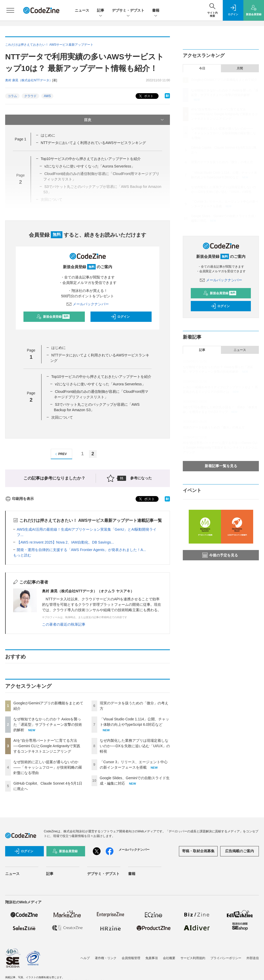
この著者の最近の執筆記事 (64, 624)
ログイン (120, 317)
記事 (101, 11)
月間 (240, 68)
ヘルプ (85, 958)
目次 (125, 120)
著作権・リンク (106, 958)
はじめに (48, 135)
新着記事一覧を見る (221, 466)
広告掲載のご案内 (240, 851)
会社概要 (169, 958)
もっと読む (22, 555)
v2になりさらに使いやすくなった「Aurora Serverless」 (100, 384)
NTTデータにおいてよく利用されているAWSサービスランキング (93, 143)
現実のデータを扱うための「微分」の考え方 (222, 162)
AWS (47, 96)
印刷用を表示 (19, 499)
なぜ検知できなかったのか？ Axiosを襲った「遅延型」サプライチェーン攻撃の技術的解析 (48, 724)
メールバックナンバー (88, 304)
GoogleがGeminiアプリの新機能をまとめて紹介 (224, 80)
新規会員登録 (53, 317)
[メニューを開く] (10, 10)
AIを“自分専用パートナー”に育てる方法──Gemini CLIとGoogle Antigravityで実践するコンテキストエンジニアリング (47, 746)
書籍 (156, 11)
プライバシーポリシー (226, 958)
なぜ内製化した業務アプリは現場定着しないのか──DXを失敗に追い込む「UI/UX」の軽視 (135, 746)
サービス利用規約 (193, 958)
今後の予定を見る (220, 555)
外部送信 (253, 958)
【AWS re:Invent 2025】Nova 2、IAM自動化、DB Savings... (65, 542)
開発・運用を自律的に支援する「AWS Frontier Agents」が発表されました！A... (81, 550)
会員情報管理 (131, 958)
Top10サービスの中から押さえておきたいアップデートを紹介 (91, 159)
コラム (12, 96)
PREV (60, 454)
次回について (62, 417)
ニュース (82, 10)
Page (20, 139)
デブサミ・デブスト (128, 11)
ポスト (146, 96)
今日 (202, 68)
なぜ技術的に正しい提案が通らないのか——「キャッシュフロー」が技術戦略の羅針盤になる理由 (48, 767)
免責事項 (152, 958)
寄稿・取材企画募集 (198, 851)
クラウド (30, 96)
